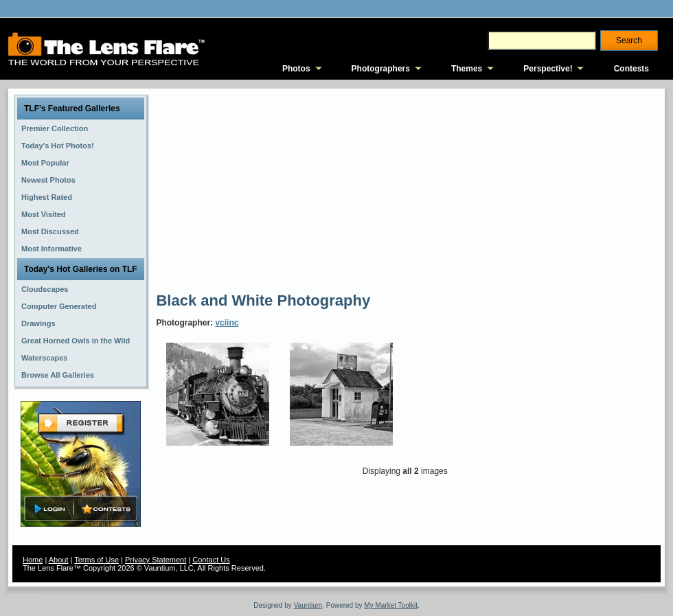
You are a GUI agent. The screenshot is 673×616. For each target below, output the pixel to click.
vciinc (227, 323)
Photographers (381, 69)
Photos (296, 69)
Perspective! (548, 69)
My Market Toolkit (391, 605)
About (59, 560)
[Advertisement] (386, 189)
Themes (467, 69)
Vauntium (308, 605)
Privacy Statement (156, 560)
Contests (631, 69)
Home (33, 560)
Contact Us (211, 560)
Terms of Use (96, 560)
